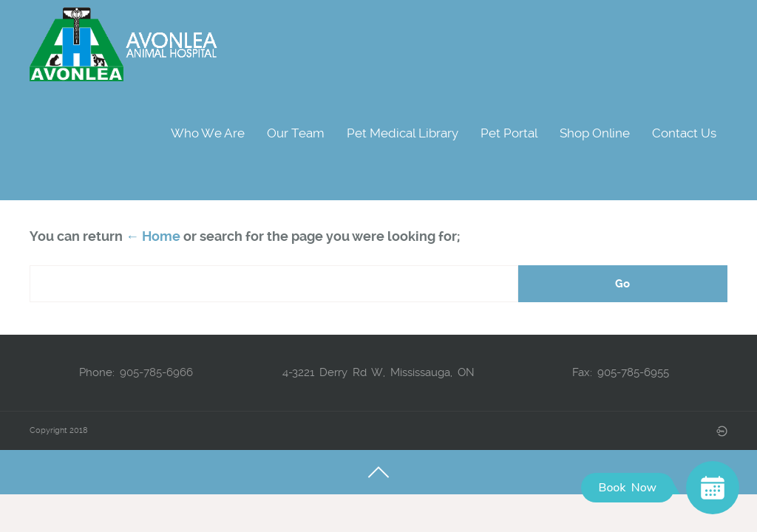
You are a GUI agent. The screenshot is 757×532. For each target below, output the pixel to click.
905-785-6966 (156, 372)
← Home (153, 236)
